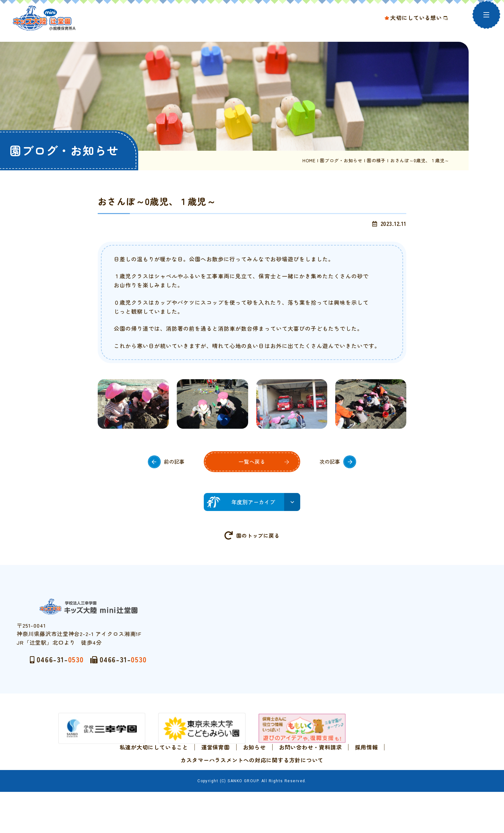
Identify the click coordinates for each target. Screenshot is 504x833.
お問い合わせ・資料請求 (310, 769)
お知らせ (254, 769)
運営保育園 (216, 769)
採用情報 (366, 769)
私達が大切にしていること (154, 769)
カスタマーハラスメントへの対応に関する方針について (252, 782)
